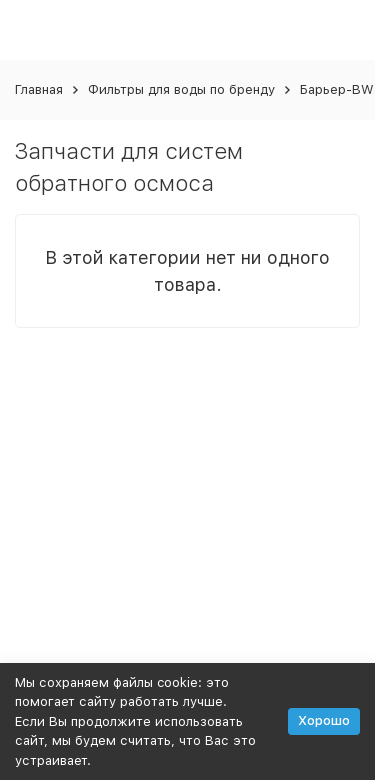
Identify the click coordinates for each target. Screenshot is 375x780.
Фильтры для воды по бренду (181, 89)
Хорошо (324, 720)
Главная (39, 89)
